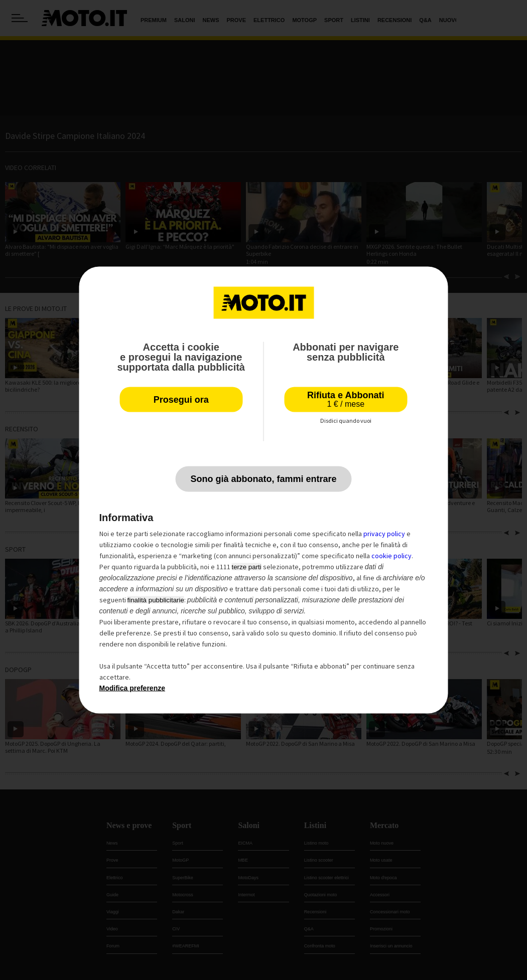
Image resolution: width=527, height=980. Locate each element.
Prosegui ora (181, 400)
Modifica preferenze (132, 688)
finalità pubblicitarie (156, 600)
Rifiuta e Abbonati (346, 399)
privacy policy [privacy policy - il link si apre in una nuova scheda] (384, 534)
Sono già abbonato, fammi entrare (263, 479)
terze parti (247, 567)
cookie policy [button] (391, 556)
